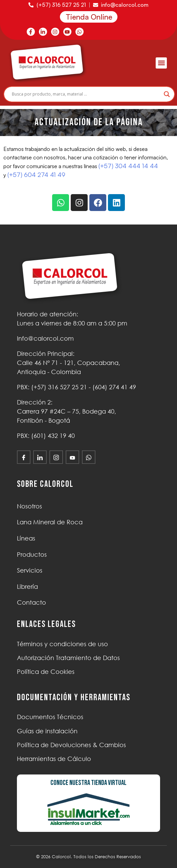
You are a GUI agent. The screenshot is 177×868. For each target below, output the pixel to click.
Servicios (30, 570)
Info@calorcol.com (45, 338)
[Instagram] (56, 457)
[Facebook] (24, 457)
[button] (161, 63)
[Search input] (86, 94)
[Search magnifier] (167, 94)
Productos (32, 554)
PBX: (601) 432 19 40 (46, 436)
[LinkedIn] (40, 457)
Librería (27, 586)
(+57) (59, 387)
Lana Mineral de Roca (50, 522)
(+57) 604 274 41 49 (36, 175)
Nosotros (29, 506)
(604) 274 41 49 (114, 387)
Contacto (31, 602)
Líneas (26, 538)
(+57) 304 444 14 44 (128, 166)
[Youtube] (72, 457)
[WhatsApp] (89, 457)
